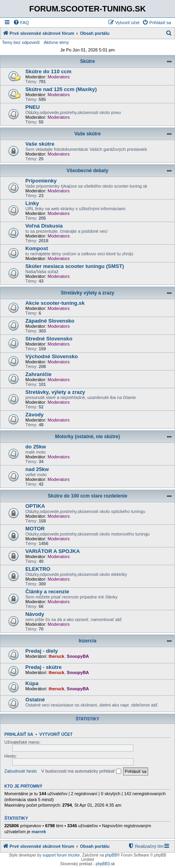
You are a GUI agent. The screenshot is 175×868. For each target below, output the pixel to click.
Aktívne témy (56, 42)
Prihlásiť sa (19, 734)
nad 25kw (37, 469)
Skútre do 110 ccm (49, 71)
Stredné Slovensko (49, 339)
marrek (39, 832)
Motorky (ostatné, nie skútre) (87, 437)
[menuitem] (21, 23)
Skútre (87, 61)
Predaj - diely (42, 651)
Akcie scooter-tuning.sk (55, 303)
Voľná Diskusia (44, 226)
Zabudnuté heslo (21, 771)
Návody (35, 614)
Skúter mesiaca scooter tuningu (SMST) (75, 266)
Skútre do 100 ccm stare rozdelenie (88, 496)
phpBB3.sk (105, 864)
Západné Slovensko (50, 321)
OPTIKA (35, 506)
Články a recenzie (47, 592)
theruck (57, 656)
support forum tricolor (61, 855)
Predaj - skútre (44, 667)
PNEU (33, 107)
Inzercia (88, 641)
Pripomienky (41, 181)
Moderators (59, 77)
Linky (32, 203)
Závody (34, 415)
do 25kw (36, 447)
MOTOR (35, 529)
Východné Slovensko (52, 356)
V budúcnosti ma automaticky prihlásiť (81, 771)
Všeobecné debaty (87, 171)
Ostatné (35, 700)
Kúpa (32, 683)
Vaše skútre (88, 134)
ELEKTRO (38, 569)
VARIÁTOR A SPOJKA (53, 551)
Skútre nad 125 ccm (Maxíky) (61, 89)
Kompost (37, 248)
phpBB (111, 855)
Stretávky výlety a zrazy (88, 293)
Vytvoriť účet (56, 734)
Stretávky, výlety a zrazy (55, 392)
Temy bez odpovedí (21, 42)
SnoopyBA (78, 656)
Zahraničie (38, 374)
